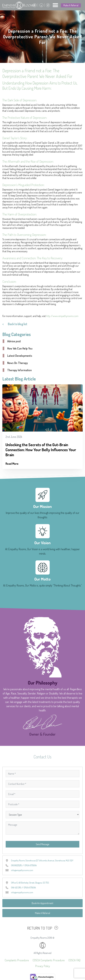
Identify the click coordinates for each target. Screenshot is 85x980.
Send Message (42, 844)
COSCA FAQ (74, 960)
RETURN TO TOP (40, 928)
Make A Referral (71, 5)
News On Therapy (18, 363)
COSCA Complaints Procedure (49, 960)
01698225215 (16, 865)
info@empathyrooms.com (22, 870)
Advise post (14, 341)
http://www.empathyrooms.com (62, 316)
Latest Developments (20, 356)
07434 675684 (31, 865)
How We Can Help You (20, 348)
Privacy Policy (43, 966)
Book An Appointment (42, 903)
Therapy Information (19, 370)
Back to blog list (18, 324)
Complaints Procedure (17, 960)
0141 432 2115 (16, 888)
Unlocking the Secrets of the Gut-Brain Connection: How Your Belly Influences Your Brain (41, 450)
